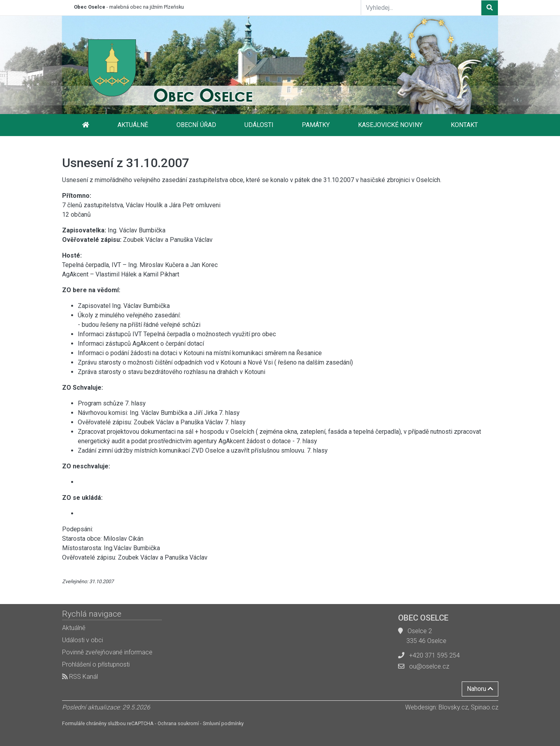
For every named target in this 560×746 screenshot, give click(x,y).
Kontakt (464, 125)
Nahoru (480, 689)
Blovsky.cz (453, 707)
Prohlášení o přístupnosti (96, 664)
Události (259, 125)
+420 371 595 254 (434, 655)
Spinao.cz (485, 707)
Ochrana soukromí (178, 723)
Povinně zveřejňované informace (107, 652)
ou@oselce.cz (429, 666)
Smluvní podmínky (223, 723)
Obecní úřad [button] (196, 125)
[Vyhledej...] (421, 7)
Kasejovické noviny (390, 125)
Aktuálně (133, 125)
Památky (316, 125)
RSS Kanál (80, 677)
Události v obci (83, 640)
